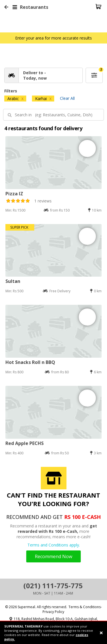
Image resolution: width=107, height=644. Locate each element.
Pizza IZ (14, 194)
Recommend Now (53, 556)
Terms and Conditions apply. (54, 545)
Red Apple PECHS (25, 443)
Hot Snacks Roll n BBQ (30, 362)
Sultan (13, 281)
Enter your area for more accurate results (53, 38)
